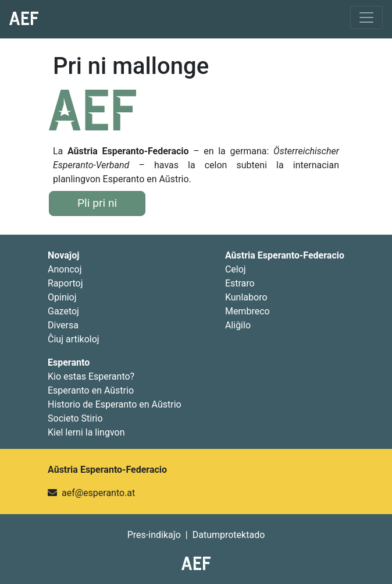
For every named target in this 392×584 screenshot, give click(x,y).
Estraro (240, 283)
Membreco (247, 311)
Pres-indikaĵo (154, 535)
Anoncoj (65, 269)
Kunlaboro (246, 297)
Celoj (236, 269)
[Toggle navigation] (366, 17)
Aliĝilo (238, 325)
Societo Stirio (75, 418)
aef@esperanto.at (98, 493)
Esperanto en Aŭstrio (91, 390)
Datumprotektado (229, 535)
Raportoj (65, 283)
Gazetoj (63, 311)
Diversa (63, 325)
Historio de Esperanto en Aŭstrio (115, 404)
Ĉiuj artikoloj (74, 339)
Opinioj (62, 297)
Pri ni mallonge (131, 66)
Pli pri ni (97, 203)
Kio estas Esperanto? (91, 376)
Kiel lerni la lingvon (86, 432)
